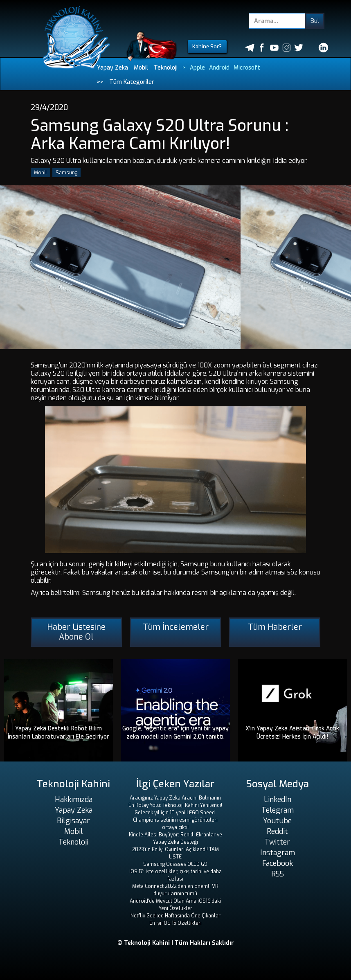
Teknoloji (166, 68)
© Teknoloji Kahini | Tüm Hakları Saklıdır (176, 943)
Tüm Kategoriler (132, 82)
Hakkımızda (74, 800)
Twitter (277, 842)
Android (219, 68)
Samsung (66, 173)
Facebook (278, 863)
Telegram (278, 810)
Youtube (277, 821)
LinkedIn (278, 800)
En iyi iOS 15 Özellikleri (175, 923)
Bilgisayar (73, 821)
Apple (197, 68)
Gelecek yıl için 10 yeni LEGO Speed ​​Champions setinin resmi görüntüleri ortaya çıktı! (175, 820)
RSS (278, 874)
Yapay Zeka (112, 68)
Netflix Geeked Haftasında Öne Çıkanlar (175, 916)
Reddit (277, 831)
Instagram (278, 853)
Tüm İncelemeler (176, 627)
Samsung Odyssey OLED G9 (175, 864)
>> (100, 82)
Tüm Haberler (275, 627)
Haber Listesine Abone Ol (76, 632)
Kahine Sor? (207, 46)
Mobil (141, 68)
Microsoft (247, 68)
